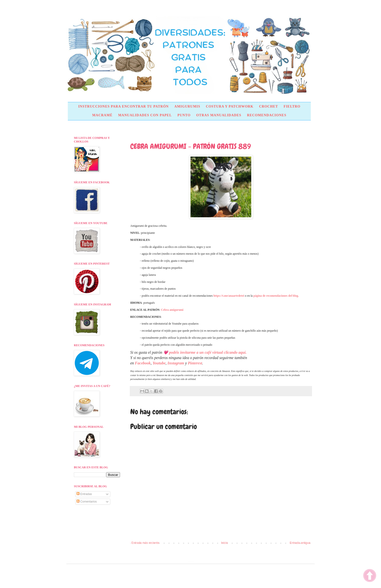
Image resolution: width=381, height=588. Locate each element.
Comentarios (87, 502)
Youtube (159, 363)
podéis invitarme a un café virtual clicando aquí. (208, 352)
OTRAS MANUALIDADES (219, 115)
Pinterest (195, 363)
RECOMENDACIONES (267, 115)
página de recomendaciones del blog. (276, 296)
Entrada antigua (300, 543)
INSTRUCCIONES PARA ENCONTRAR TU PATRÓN (123, 106)
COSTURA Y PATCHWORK (230, 106)
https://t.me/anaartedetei (229, 296)
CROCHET (268, 106)
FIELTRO (292, 106)
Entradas (84, 494)
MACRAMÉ (102, 115)
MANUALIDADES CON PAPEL (145, 115)
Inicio (225, 543)
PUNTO (184, 115)
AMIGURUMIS (187, 106)
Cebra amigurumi (172, 310)
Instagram (176, 363)
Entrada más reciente (145, 543)
